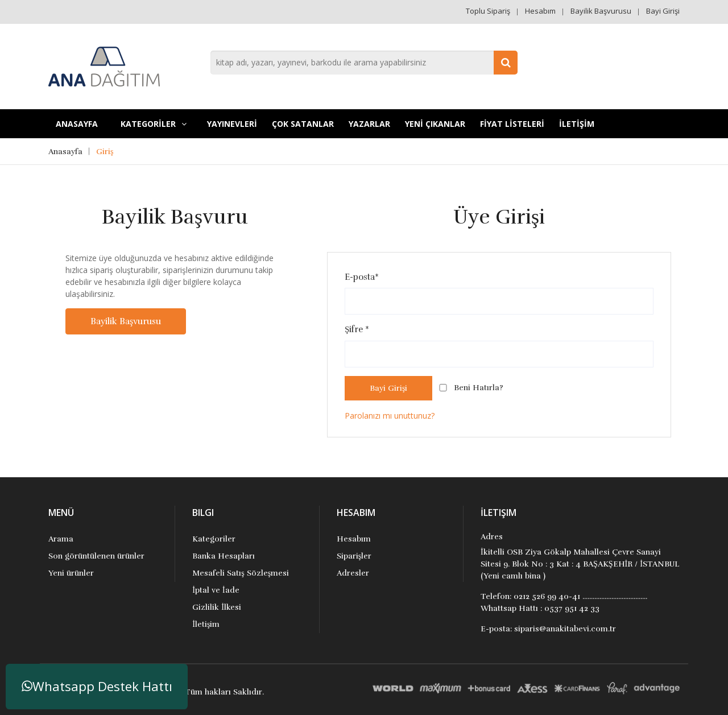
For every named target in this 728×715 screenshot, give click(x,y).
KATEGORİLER (154, 124)
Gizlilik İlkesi (217, 607)
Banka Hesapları (224, 556)
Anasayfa (77, 124)
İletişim (206, 624)
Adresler (353, 573)
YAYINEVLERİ (232, 124)
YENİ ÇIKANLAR (435, 124)
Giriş (105, 152)
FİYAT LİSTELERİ (512, 124)
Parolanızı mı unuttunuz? (390, 416)
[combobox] (364, 63)
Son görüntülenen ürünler (96, 556)
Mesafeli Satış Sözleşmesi (241, 573)
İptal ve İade (216, 590)
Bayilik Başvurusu (601, 11)
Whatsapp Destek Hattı (97, 686)
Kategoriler (214, 539)
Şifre (357, 329)
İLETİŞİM (577, 124)
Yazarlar (369, 124)
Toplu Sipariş (488, 11)
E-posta (362, 277)
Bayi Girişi (663, 11)
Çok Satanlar (303, 124)
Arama (61, 539)
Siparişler (354, 556)
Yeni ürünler (71, 573)
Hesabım (540, 11)
